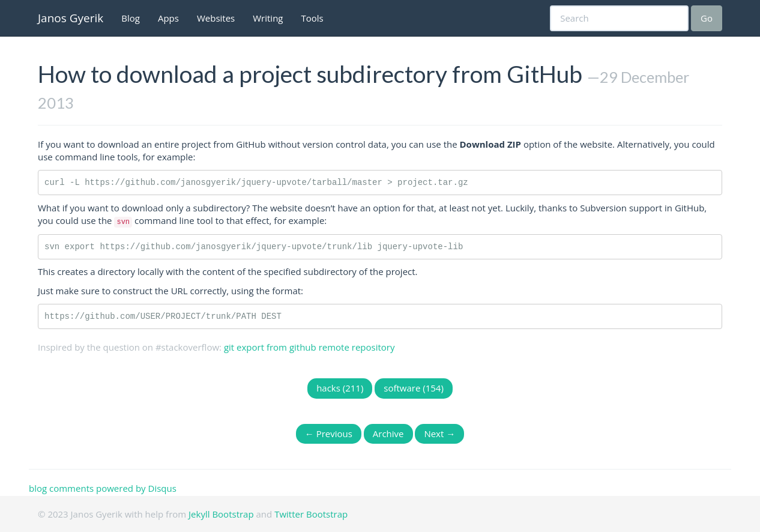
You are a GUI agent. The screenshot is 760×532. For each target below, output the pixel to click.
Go (707, 18)
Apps (168, 18)
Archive (388, 434)
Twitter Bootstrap (311, 514)
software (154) (414, 388)
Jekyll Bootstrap (221, 514)
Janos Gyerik (71, 18)
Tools (312, 18)
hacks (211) (340, 388)
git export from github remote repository (309, 347)
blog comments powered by (103, 488)
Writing (268, 18)
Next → (439, 434)
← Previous (329, 434)
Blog (131, 18)
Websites (216, 18)
